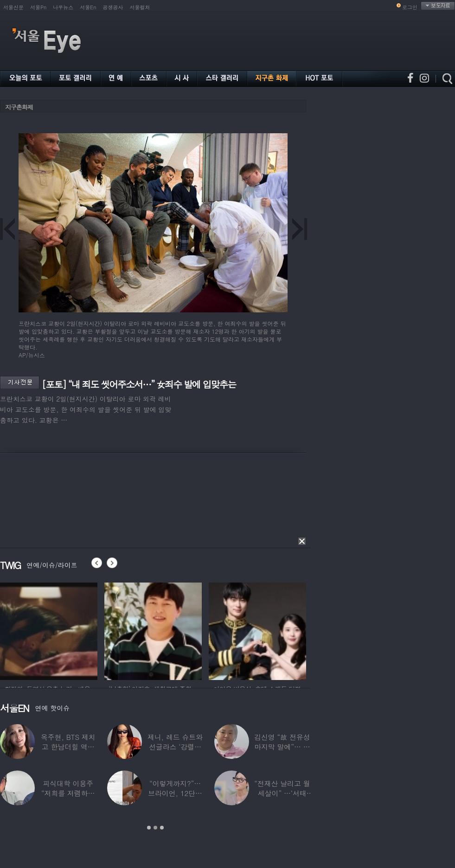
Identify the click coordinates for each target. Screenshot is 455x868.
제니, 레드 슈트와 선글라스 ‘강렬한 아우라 (175, 747)
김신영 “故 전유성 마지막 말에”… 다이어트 (282, 747)
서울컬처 (140, 7)
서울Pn (38, 7)
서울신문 (13, 7)
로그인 (410, 7)
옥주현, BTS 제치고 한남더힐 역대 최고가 (68, 747)
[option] (49, 630)
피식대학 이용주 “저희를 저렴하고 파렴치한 (68, 793)
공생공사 (113, 7)
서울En (88, 7)
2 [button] (155, 828)
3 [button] (162, 828)
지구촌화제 (19, 107)
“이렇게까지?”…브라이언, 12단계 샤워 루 (175, 793)
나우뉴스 (63, 7)
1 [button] (149, 828)
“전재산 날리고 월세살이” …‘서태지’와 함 (282, 793)
